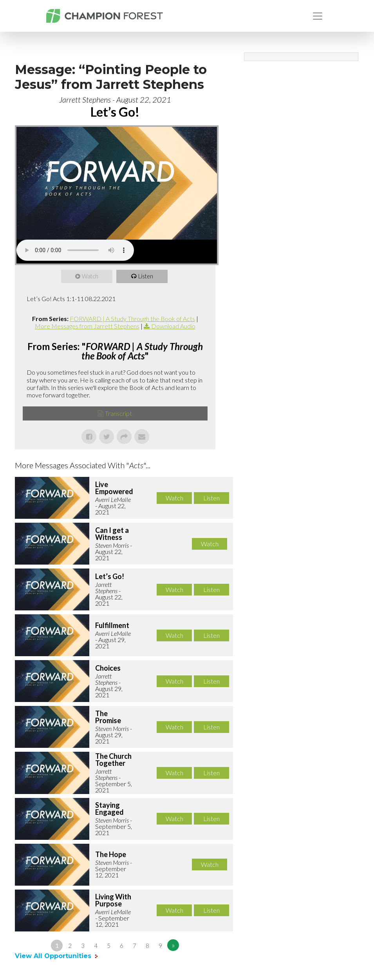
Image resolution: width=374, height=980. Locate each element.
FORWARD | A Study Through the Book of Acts (132, 319)
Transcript (118, 413)
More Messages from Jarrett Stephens (87, 326)
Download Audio (173, 326)
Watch (91, 276)
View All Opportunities (54, 956)
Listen (146, 276)
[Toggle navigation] (318, 16)
